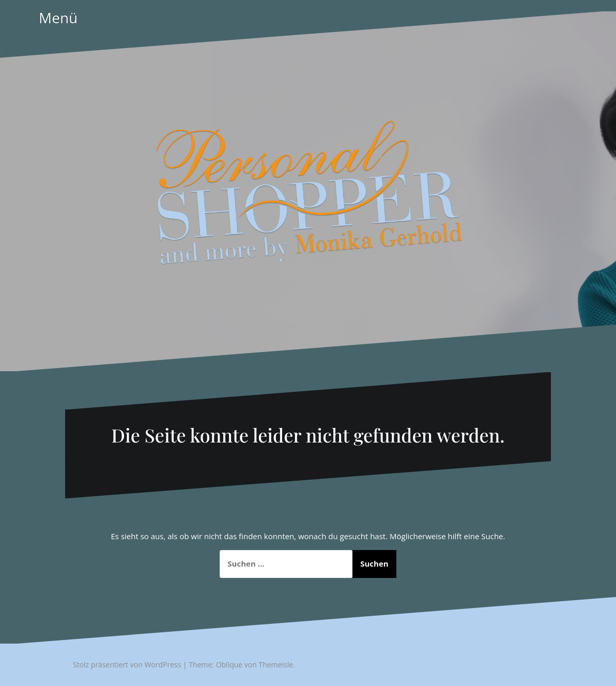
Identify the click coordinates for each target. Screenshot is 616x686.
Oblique (229, 665)
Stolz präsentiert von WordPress (127, 665)
